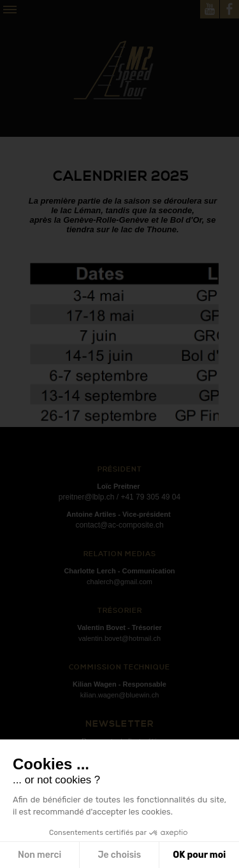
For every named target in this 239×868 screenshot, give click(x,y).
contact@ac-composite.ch (119, 525)
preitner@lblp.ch (87, 497)
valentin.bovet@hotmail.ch (119, 638)
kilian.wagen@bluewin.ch (120, 695)
